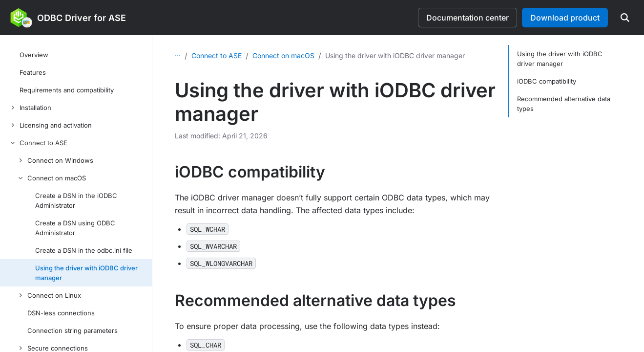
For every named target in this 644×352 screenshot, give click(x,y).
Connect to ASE (217, 55)
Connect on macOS (283, 55)
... (178, 54)
